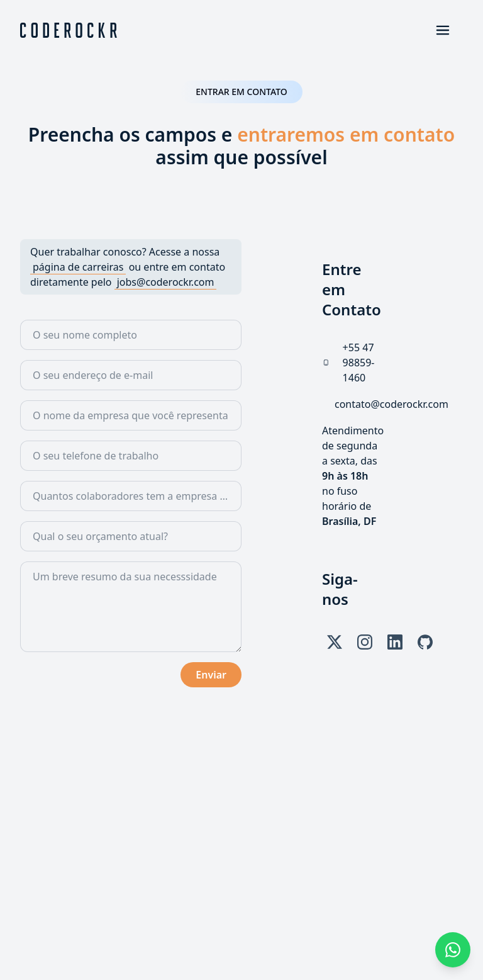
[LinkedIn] (395, 642)
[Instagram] (365, 642)
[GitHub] (425, 642)
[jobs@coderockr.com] (166, 282)
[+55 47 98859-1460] (361, 363)
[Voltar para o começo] (69, 30)
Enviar (211, 675)
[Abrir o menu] (443, 30)
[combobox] (131, 496)
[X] (335, 642)
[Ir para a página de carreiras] (78, 267)
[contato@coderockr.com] (391, 404)
